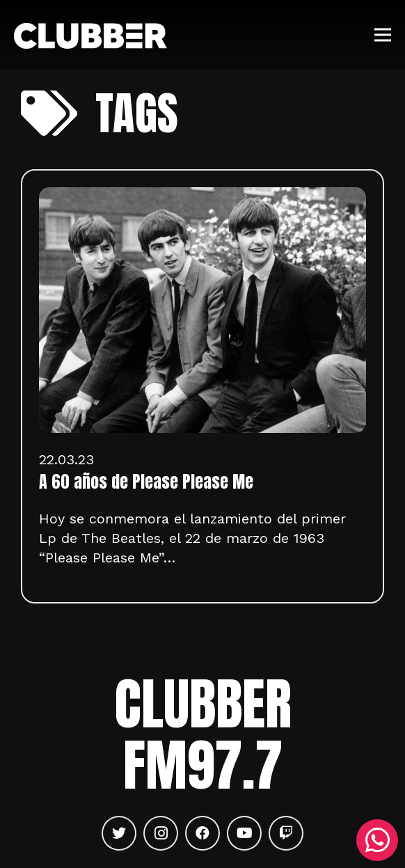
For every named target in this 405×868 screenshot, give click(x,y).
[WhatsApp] (377, 840)
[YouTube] (244, 833)
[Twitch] (286, 833)
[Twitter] (119, 833)
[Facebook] (202, 833)
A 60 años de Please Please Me (146, 482)
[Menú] (383, 35)
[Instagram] (161, 833)
